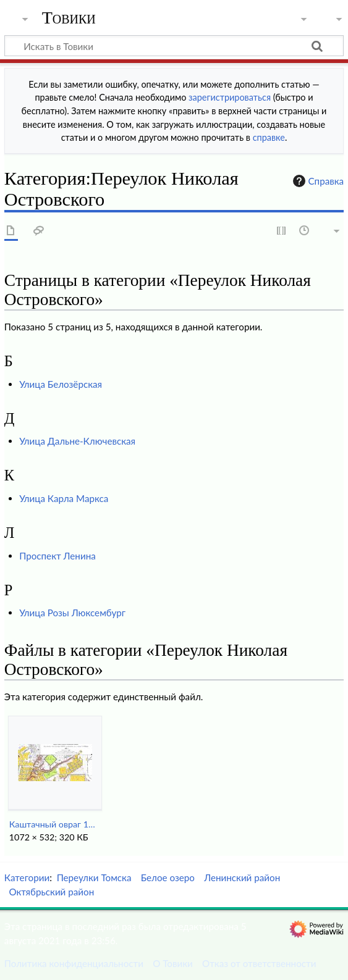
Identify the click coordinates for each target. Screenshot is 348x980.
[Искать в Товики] (174, 46)
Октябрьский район (51, 892)
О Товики (173, 963)
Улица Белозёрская (61, 384)
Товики (69, 18)
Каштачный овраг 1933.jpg (55, 824)
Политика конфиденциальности (74, 963)
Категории (27, 877)
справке (269, 137)
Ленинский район (242, 877)
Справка (317, 181)
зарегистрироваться (230, 97)
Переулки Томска (94, 877)
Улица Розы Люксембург (72, 613)
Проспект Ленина (57, 556)
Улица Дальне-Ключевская (77, 441)
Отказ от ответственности (259, 963)
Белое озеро (168, 877)
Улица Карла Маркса (64, 498)
